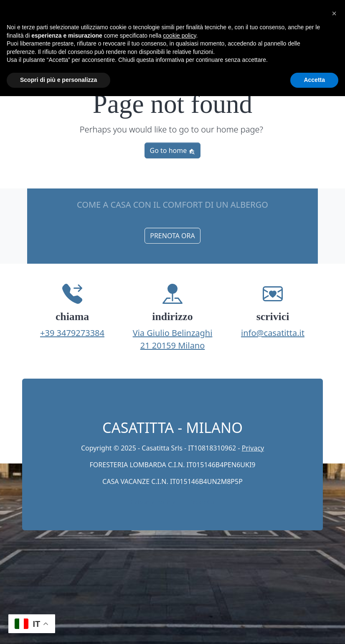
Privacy (253, 448)
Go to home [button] (173, 150)
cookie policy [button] (179, 36)
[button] (334, 13)
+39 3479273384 (72, 333)
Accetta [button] (314, 80)
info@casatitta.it (273, 333)
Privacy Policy (153, 502)
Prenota (201, 502)
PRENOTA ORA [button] (172, 236)
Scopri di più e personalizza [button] (58, 80)
